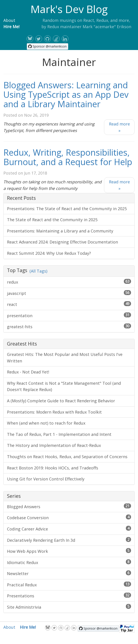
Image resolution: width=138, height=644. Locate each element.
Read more (119, 127)
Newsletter (69, 573)
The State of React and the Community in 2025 (52, 220)
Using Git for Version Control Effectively (46, 479)
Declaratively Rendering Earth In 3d (69, 540)
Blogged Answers (69, 506)
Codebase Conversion (69, 517)
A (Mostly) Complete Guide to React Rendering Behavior (61, 401)
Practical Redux (69, 585)
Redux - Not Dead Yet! (28, 372)
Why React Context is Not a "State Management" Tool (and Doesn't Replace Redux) (64, 386)
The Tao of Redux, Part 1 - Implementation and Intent (59, 434)
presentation (69, 315)
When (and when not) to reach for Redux (46, 423)
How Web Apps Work (69, 551)
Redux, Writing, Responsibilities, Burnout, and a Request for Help (68, 157)
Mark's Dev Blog (69, 9)
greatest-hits (69, 326)
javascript (69, 293)
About (9, 20)
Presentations (69, 596)
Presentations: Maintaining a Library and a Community (60, 231)
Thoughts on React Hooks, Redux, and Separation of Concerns (67, 457)
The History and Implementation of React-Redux (54, 445)
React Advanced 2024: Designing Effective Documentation (62, 242)
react (69, 304)
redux (69, 282)
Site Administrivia (69, 607)
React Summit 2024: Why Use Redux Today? (49, 253)
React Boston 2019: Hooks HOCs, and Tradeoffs (53, 468)
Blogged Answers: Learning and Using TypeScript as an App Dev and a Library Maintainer (66, 94)
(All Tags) (38, 271)
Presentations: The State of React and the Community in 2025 (67, 209)
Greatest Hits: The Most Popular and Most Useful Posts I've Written (65, 358)
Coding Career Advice (69, 529)
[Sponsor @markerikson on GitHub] (48, 46)
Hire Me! (11, 27)
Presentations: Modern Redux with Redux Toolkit (54, 412)
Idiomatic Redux (69, 562)
